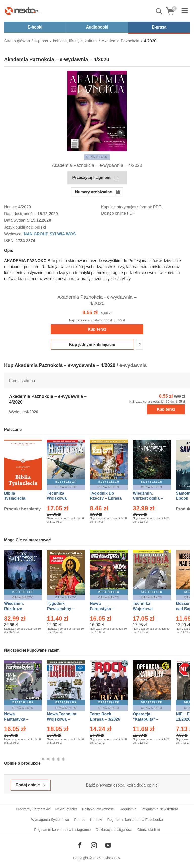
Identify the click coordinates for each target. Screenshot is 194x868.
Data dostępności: (21, 214)
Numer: (11, 207)
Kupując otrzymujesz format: (127, 207)
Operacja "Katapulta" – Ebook (146, 719)
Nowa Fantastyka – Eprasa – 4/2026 (19, 719)
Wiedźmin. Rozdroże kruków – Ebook (20, 609)
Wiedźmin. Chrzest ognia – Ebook (148, 499)
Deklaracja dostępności (114, 830)
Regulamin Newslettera (160, 809)
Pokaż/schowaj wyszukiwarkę (159, 11)
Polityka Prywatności (98, 809)
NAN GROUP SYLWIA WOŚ (50, 234)
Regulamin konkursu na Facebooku (135, 820)
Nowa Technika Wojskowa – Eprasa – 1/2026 (62, 719)
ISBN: (10, 241)
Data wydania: (17, 220)
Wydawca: (14, 234)
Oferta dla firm (149, 830)
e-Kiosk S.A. (111, 858)
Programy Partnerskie (33, 809)
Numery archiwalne (94, 192)
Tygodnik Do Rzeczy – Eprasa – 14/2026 (106, 499)
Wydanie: (18, 412)
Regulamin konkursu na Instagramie (62, 830)
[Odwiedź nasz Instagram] (94, 845)
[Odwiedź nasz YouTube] (108, 845)
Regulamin (128, 809)
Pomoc (80, 820)
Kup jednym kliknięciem (92, 344)
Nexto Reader (66, 809)
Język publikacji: (19, 227)
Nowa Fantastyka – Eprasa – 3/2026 (105, 609)
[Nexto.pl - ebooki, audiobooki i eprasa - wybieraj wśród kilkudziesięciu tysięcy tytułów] (23, 11)
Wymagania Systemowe (50, 820)
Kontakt (96, 820)
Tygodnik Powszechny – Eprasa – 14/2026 (63, 609)
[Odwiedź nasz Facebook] (80, 845)
